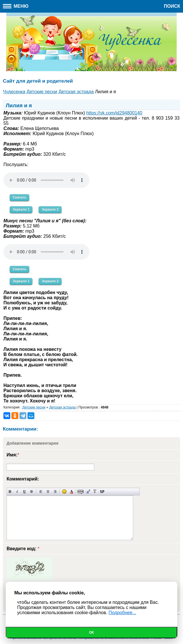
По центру (48, 492)
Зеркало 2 (50, 209)
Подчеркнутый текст (24, 492)
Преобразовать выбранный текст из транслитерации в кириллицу (95, 492)
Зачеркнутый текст (32, 492)
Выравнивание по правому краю (55, 492)
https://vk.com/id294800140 (114, 113)
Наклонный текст (17, 492)
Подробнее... (122, 613)
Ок (92, 633)
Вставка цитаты (88, 492)
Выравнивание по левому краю (41, 492)
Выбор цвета (71, 492)
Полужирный (10, 492)
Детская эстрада (62, 407)
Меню (16, 6)
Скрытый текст (81, 492)
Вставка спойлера (102, 492)
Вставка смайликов (64, 492)
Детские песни (34, 407)
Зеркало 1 (21, 209)
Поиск (172, 6)
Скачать (19, 197)
